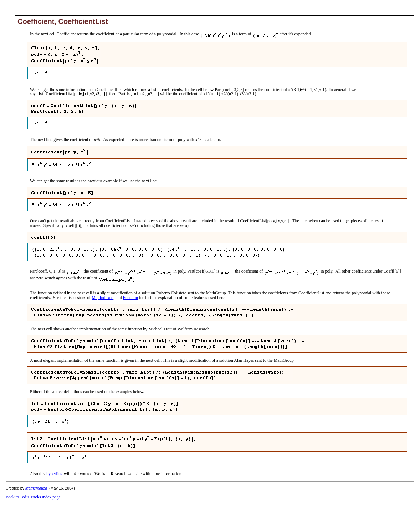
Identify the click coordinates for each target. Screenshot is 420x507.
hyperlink (55, 474)
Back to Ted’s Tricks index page (33, 497)
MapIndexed (103, 298)
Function (130, 298)
